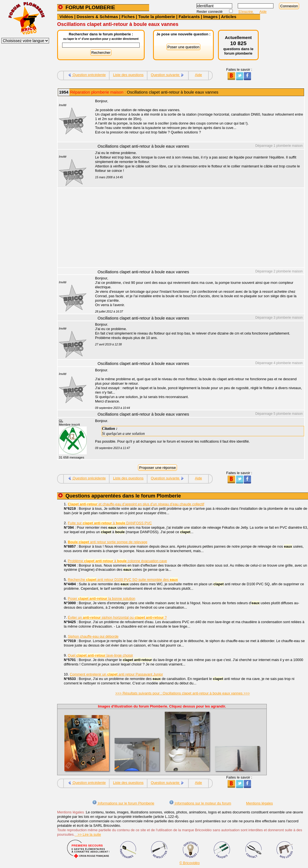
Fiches (128, 17)
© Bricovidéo (190, 863)
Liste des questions (128, 75)
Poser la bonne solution (101, 598)
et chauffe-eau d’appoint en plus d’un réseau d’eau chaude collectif (136, 504)
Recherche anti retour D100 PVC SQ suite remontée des (123, 580)
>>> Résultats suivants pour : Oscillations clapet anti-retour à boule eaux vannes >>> (183, 693)
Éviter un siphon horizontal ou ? (117, 617)
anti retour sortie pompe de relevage (107, 542)
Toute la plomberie (157, 17)
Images (210, 17)
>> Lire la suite (88, 834)
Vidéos (66, 17)
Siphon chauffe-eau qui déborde (93, 636)
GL (61, 421)
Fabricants (189, 17)
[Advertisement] (197, 228)
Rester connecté (210, 12)
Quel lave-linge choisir (100, 655)
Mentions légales (260, 803)
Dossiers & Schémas (97, 17)
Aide (263, 12)
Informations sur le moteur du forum (200, 803)
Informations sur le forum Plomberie (123, 803)
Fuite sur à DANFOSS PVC (110, 523)
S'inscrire (246, 12)
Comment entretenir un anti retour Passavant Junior (116, 674)
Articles (229, 17)
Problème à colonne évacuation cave (117, 561)
